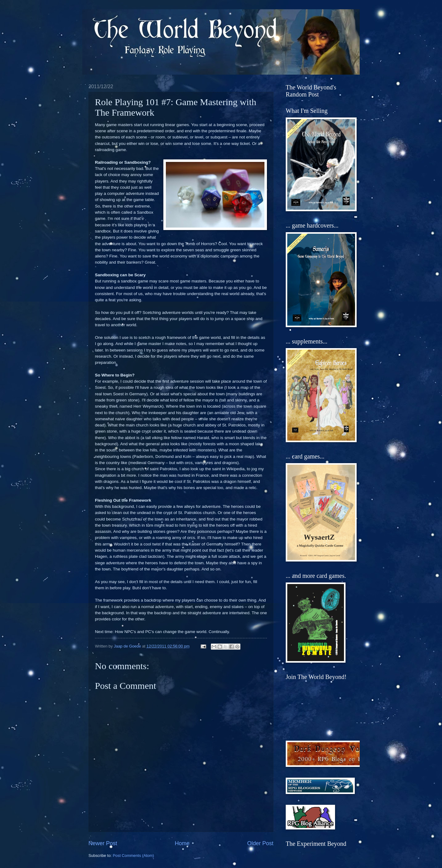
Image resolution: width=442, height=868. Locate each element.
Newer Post (103, 843)
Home (182, 843)
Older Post (260, 843)
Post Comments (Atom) (133, 856)
